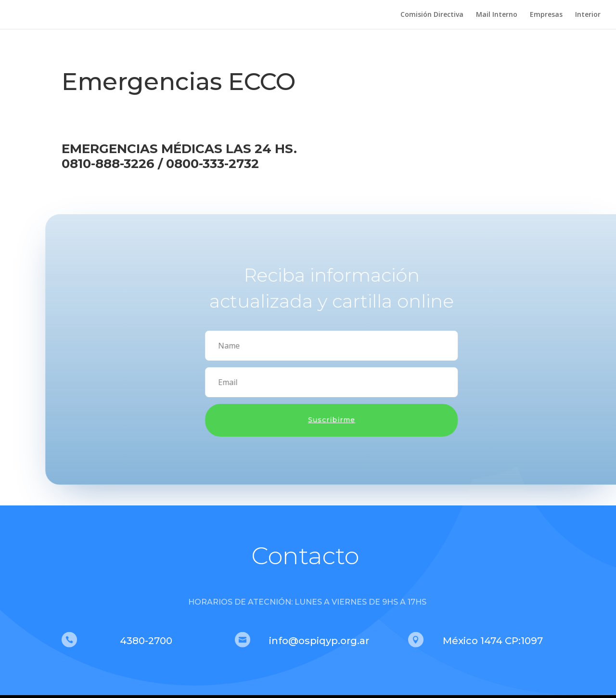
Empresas (546, 15)
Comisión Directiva (432, 15)
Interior (588, 15)
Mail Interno (497, 15)
